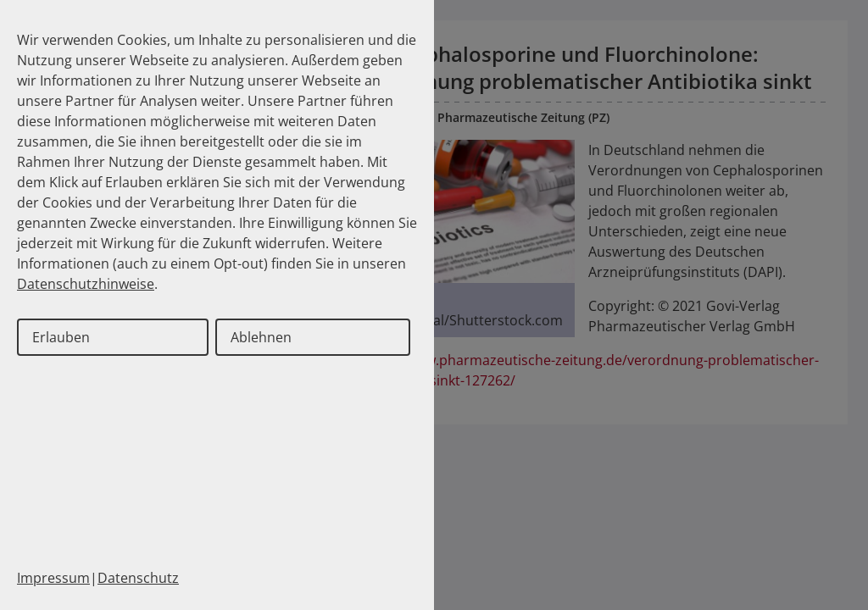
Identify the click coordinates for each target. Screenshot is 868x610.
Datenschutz (138, 578)
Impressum (53, 578)
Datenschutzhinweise (86, 284)
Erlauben (61, 337)
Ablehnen (261, 337)
